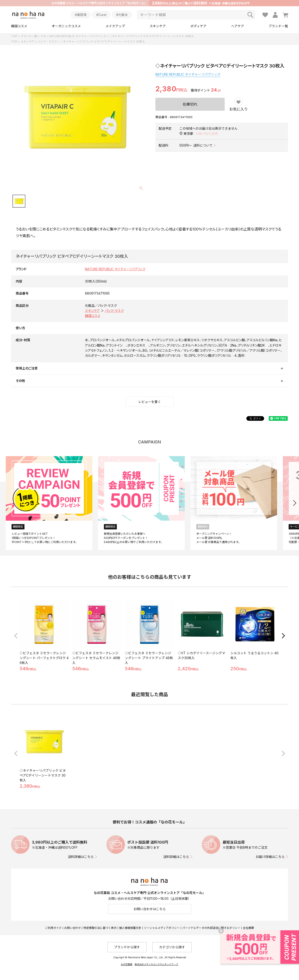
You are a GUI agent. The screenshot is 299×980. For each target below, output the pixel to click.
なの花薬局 (127, 964)
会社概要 (248, 928)
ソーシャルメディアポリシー (162, 928)
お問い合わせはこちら (150, 909)
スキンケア (158, 26)
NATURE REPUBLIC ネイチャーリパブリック (78, 36)
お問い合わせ (72, 928)
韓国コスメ (19, 26)
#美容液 (81, 15)
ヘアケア (238, 26)
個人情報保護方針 (130, 928)
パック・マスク (47, 41)
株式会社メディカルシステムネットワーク (156, 964)
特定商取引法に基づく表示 (100, 928)
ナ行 (43, 36)
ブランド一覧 (278, 26)
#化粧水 (122, 15)
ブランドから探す (127, 947)
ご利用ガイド (53, 928)
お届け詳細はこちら (270, 857)
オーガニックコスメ (66, 26)
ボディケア (198, 26)
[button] (295, 503)
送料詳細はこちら (81, 857)
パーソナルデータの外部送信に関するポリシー (211, 928)
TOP (14, 36)
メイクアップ (115, 26)
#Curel (101, 15)
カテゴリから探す (172, 947)
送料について (203, 145)
